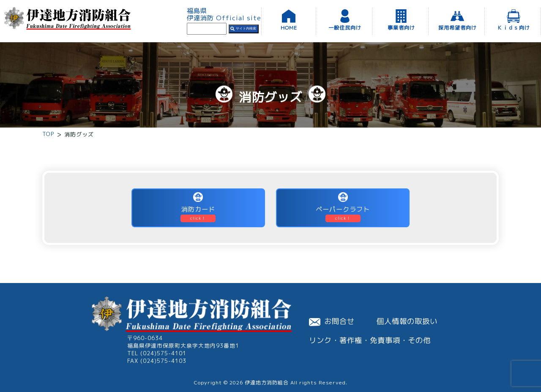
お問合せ (332, 321)
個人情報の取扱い (407, 321)
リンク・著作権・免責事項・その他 (370, 340)
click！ (198, 218)
